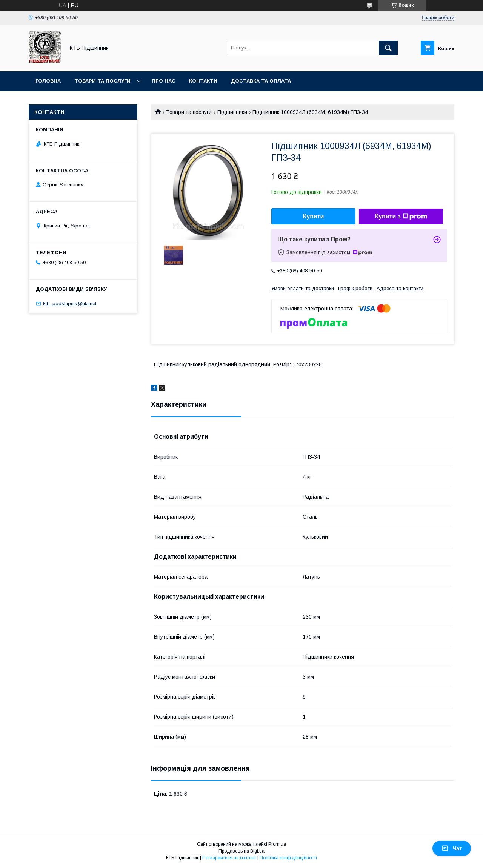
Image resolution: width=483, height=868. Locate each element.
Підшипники (232, 112)
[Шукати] (388, 48)
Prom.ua (277, 844)
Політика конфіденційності (288, 858)
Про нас (164, 81)
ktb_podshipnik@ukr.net (70, 303)
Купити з (401, 217)
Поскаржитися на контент (229, 858)
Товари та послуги (102, 81)
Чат (452, 848)
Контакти (203, 81)
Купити (314, 216)
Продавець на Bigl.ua (241, 851)
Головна (48, 81)
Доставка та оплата (261, 81)
